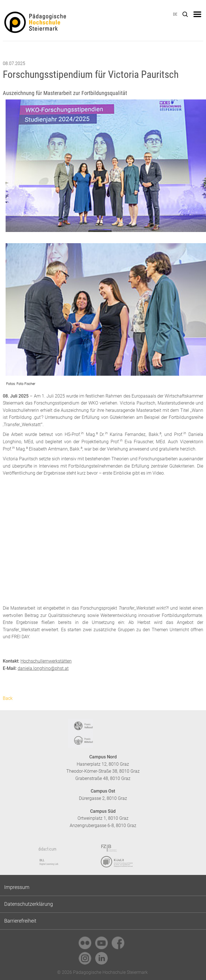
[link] (85, 943)
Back (8, 698)
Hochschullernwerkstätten (46, 661)
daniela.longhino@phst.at (43, 668)
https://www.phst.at (56, 24)
